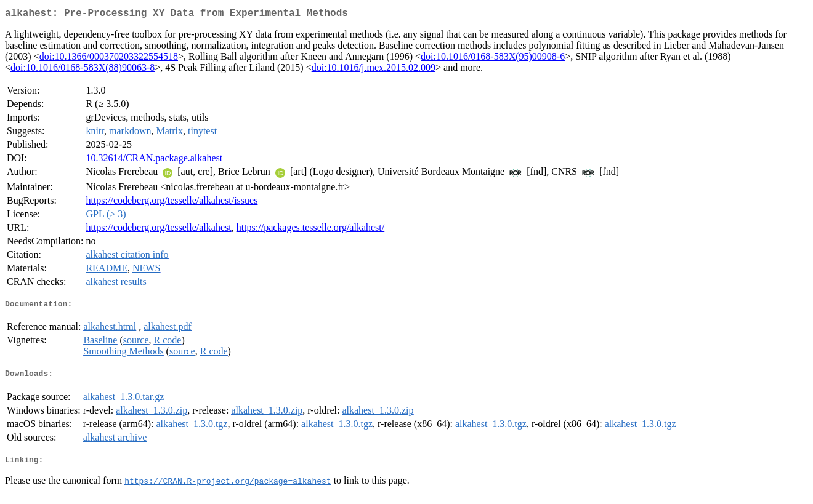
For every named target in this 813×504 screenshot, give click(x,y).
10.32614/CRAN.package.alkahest (154, 160)
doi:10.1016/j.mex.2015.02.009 (374, 70)
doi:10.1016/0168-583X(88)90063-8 (83, 70)
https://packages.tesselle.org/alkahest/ (311, 230)
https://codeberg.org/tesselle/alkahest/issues (172, 203)
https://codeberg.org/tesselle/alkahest (158, 230)
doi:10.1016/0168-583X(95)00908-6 (493, 59)
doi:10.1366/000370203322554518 (109, 59)
